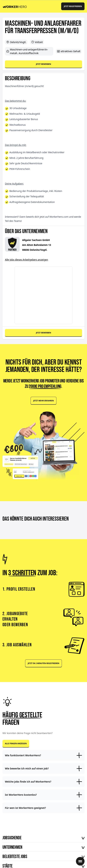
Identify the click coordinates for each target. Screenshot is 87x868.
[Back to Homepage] (16, 6)
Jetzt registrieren (73, 6)
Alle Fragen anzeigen (16, 743)
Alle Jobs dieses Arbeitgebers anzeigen (26, 260)
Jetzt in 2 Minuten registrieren (43, 663)
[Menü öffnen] (80, 861)
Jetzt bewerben (43, 64)
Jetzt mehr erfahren (43, 401)
